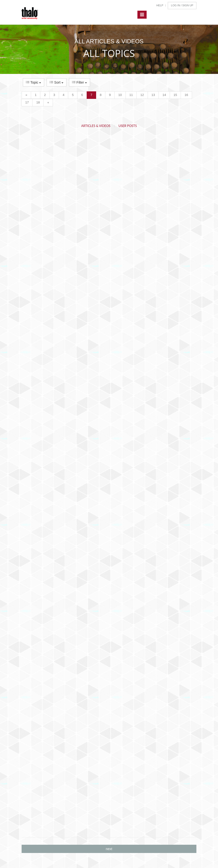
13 (153, 95)
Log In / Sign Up (182, 5)
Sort (56, 82)
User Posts (128, 126)
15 (175, 95)
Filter (80, 82)
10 (120, 95)
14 (164, 95)
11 (131, 95)
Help (160, 5)
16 (186, 95)
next (109, 849)
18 (38, 102)
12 (142, 95)
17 (27, 102)
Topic (34, 82)
